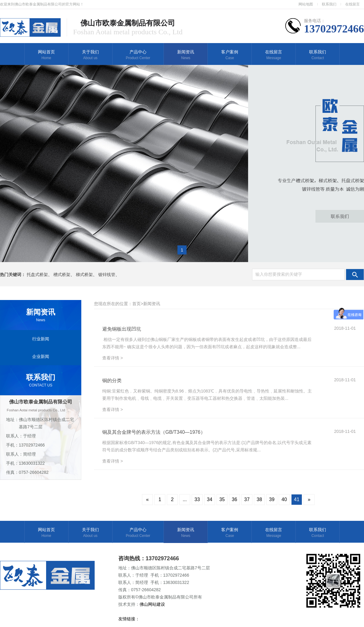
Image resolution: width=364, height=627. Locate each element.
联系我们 (329, 4)
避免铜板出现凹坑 (122, 329)
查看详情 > (113, 358)
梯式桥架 (84, 275)
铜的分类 (112, 381)
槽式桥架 (62, 275)
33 (197, 499)
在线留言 (352, 4)
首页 (136, 304)
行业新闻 (41, 339)
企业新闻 (41, 356)
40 (284, 499)
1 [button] (182, 250)
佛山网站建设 (153, 604)
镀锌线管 (107, 275)
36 (234, 499)
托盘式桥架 (37, 275)
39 (272, 499)
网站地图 (306, 4)
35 (222, 499)
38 (259, 499)
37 (247, 499)
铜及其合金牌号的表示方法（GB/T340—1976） (154, 432)
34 (210, 499)
